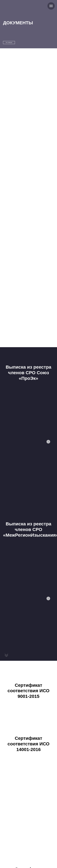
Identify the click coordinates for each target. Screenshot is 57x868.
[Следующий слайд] (48, 442)
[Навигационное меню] (51, 6)
